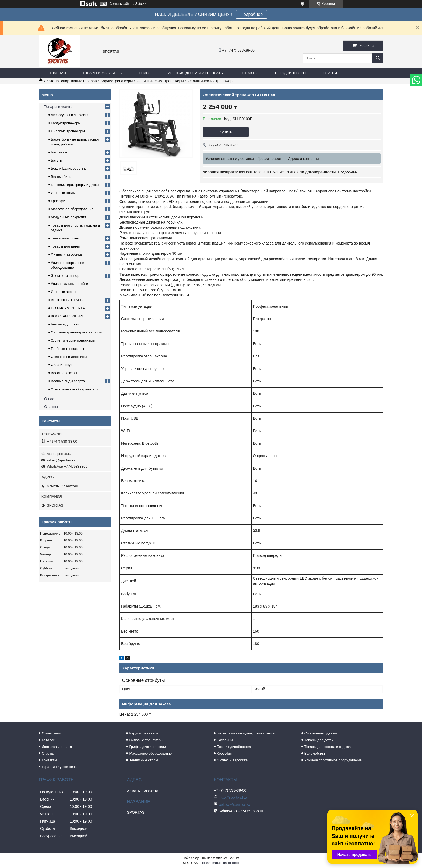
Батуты (57, 160)
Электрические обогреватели (75, 389)
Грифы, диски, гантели (147, 747)
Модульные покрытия (68, 217)
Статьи (330, 73)
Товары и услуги (99, 73)
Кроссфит (59, 201)
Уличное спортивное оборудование (333, 760)
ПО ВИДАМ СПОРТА (68, 308)
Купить (226, 132)
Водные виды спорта (68, 381)
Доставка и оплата (57, 747)
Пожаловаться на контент (220, 863)
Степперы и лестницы (69, 357)
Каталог (48, 740)
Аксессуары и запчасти (70, 115)
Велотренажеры (64, 373)
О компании (51, 733)
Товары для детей (66, 246)
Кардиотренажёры (117, 81)
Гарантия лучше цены (59, 767)
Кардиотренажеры (144, 733)
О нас (143, 73)
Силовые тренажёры (68, 131)
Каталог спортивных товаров (71, 81)
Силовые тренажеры (146, 740)
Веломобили (61, 177)
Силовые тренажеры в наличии (77, 332)
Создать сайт (119, 4)
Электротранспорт (66, 276)
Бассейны (59, 152)
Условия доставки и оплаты (196, 73)
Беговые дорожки (65, 324)
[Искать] (378, 58)
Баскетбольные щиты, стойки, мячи (246, 733)
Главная (58, 73)
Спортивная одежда (321, 733)
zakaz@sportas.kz (61, 460)
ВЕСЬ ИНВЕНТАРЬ (67, 300)
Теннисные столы (65, 238)
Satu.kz (234, 858)
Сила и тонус (61, 365)
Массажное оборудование (72, 209)
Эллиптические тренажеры (73, 340)
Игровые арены (64, 292)
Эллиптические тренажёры (160, 81)
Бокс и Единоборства (68, 168)
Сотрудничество (289, 73)
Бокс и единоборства (234, 747)
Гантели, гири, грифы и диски (75, 185)
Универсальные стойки (70, 284)
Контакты (248, 73)
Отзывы (51, 407)
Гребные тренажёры (67, 349)
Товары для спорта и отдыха (328, 747)
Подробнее (252, 14)
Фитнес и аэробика (66, 254)
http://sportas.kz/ (60, 454)
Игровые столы (63, 193)
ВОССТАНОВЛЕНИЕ (68, 316)
